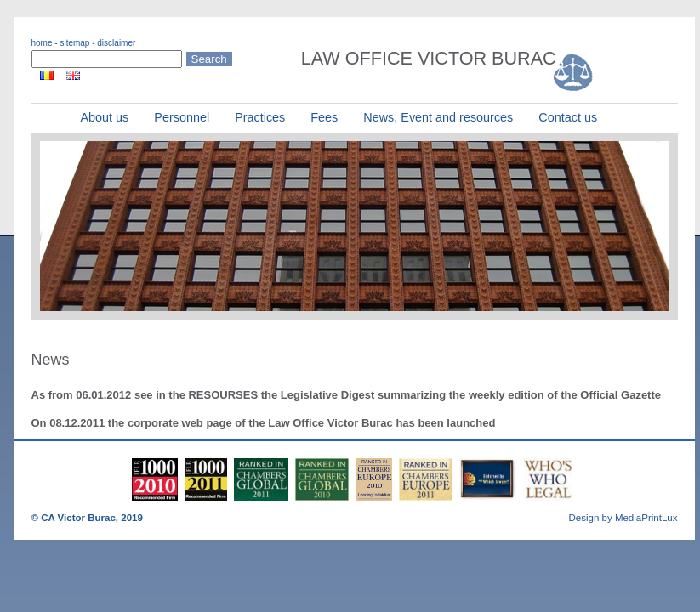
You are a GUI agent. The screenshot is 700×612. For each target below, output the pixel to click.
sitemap (74, 43)
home (42, 43)
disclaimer (116, 43)
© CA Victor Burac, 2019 (87, 518)
